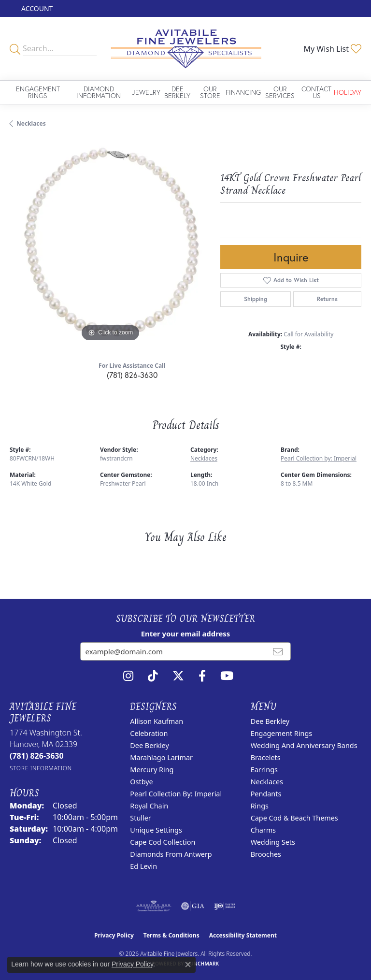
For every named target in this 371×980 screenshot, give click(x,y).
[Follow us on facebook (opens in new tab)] (202, 676)
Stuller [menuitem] (140, 818)
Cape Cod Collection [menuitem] (163, 842)
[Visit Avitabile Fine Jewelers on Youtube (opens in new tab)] (227, 676)
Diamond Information (99, 92)
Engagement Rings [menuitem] (282, 733)
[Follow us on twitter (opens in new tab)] (178, 676)
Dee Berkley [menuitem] (149, 745)
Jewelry (146, 92)
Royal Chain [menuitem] (149, 806)
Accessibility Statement (243, 935)
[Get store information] (41, 768)
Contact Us (316, 92)
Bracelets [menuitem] (266, 757)
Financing (243, 92)
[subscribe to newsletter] (278, 651)
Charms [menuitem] (263, 830)
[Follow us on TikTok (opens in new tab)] (153, 676)
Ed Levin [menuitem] (143, 866)
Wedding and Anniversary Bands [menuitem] (304, 745)
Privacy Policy (114, 935)
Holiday (348, 92)
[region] (110, 243)
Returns (327, 299)
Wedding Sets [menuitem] (273, 842)
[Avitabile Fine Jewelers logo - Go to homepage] (185, 49)
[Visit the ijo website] (225, 906)
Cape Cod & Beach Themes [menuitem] (294, 818)
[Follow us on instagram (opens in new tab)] (128, 676)
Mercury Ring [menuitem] (152, 770)
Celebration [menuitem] (149, 733)
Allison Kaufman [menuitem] (157, 721)
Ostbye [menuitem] (141, 782)
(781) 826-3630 (132, 375)
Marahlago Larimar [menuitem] (161, 757)
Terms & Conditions (171, 935)
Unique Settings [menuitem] (156, 830)
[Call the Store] (37, 756)
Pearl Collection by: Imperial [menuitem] (176, 794)
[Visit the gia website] (193, 906)
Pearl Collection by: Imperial (319, 458)
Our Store (210, 92)
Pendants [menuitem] (266, 794)
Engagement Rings (38, 92)
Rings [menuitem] (260, 806)
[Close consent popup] (188, 965)
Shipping (256, 299)
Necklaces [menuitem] (267, 782)
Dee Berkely (177, 92)
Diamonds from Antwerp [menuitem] (171, 854)
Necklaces (31, 123)
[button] (36, 8)
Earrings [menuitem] (264, 770)
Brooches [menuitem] (266, 854)
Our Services (280, 92)
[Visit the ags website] (154, 906)
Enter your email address (186, 634)
